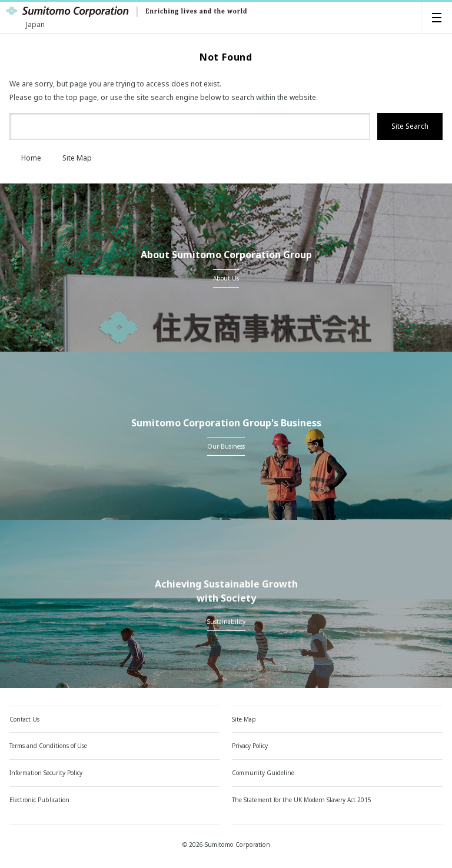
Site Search (410, 126)
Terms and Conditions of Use (48, 746)
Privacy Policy (250, 746)
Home (25, 158)
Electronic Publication (39, 800)
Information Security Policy (46, 773)
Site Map (71, 158)
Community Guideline (263, 773)
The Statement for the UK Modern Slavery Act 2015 (302, 800)
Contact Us (24, 719)
